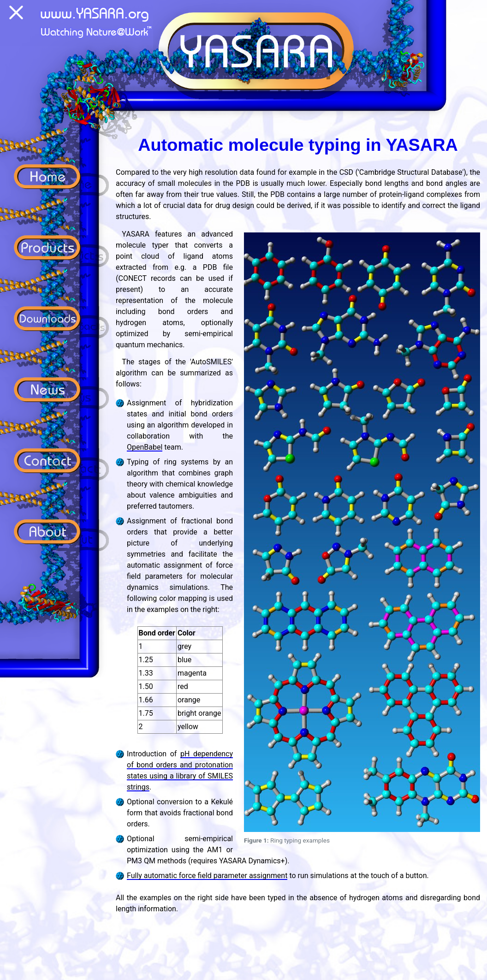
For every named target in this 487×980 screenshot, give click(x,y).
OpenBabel (145, 447)
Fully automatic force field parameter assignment (207, 876)
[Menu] (16, 14)
